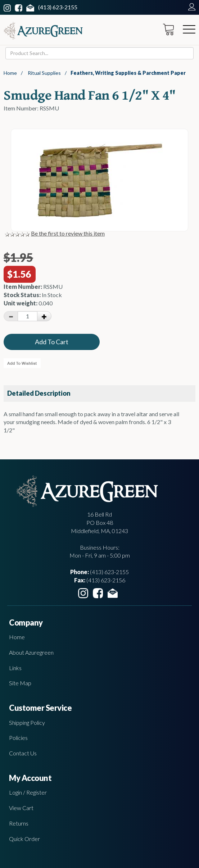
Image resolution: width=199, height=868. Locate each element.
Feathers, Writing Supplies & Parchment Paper (128, 73)
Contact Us (23, 753)
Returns (19, 823)
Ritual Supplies (44, 73)
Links (15, 668)
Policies (18, 738)
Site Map (20, 683)
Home (10, 73)
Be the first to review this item (68, 233)
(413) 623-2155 (58, 7)
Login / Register (28, 792)
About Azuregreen (31, 652)
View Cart (21, 808)
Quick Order (24, 839)
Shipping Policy (27, 722)
